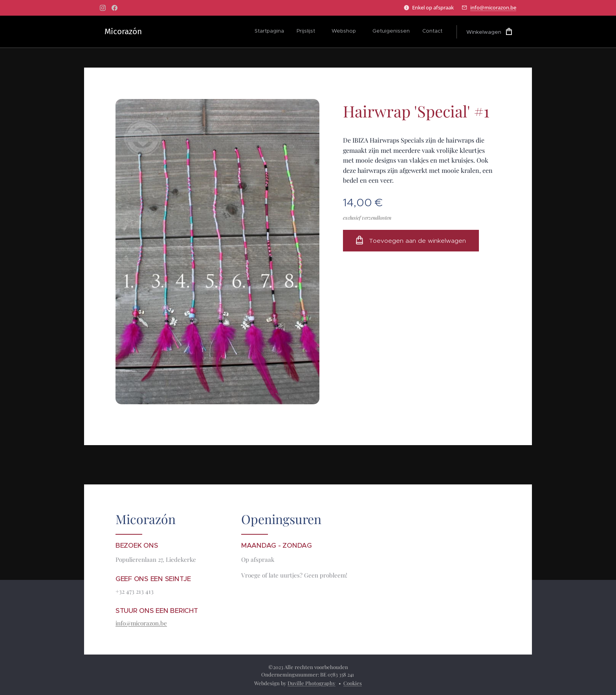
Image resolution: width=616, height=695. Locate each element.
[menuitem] (271, 32)
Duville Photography (312, 683)
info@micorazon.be (493, 7)
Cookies (353, 683)
